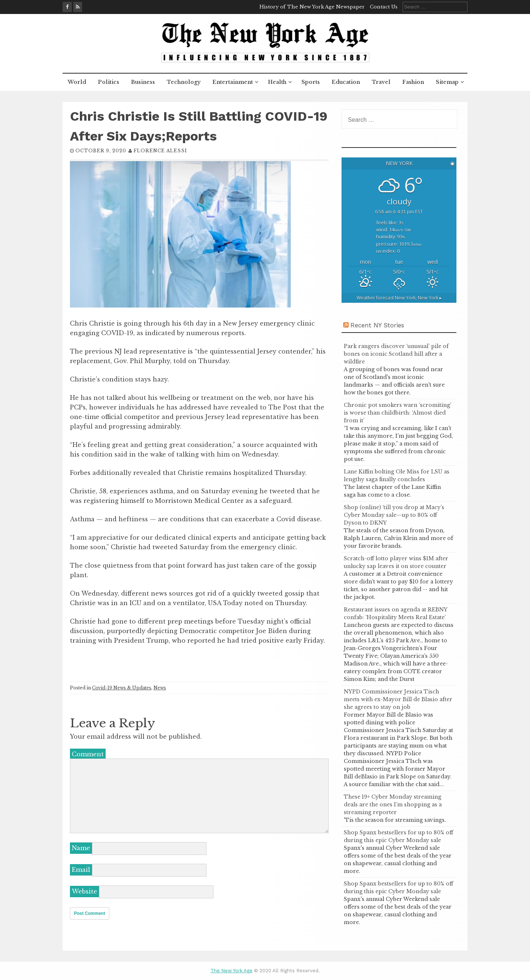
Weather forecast (399, 298)
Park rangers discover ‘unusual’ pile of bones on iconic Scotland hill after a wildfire (396, 354)
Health (277, 82)
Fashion (413, 82)
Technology (184, 82)
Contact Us (384, 7)
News (160, 688)
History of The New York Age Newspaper (312, 7)
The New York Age (232, 971)
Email (81, 870)
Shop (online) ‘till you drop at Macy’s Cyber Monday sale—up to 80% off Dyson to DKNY (394, 515)
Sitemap (447, 82)
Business (143, 82)
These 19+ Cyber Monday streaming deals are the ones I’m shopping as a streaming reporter (393, 805)
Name (81, 848)
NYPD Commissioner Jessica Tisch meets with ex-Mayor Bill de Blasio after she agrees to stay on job (398, 699)
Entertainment (233, 82)
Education (346, 82)
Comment (88, 754)
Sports (311, 82)
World (77, 82)
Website (84, 891)
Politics (109, 82)
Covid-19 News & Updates (122, 688)
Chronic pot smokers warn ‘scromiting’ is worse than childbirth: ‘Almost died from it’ (397, 413)
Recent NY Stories (377, 325)
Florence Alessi (160, 151)
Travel (381, 82)
